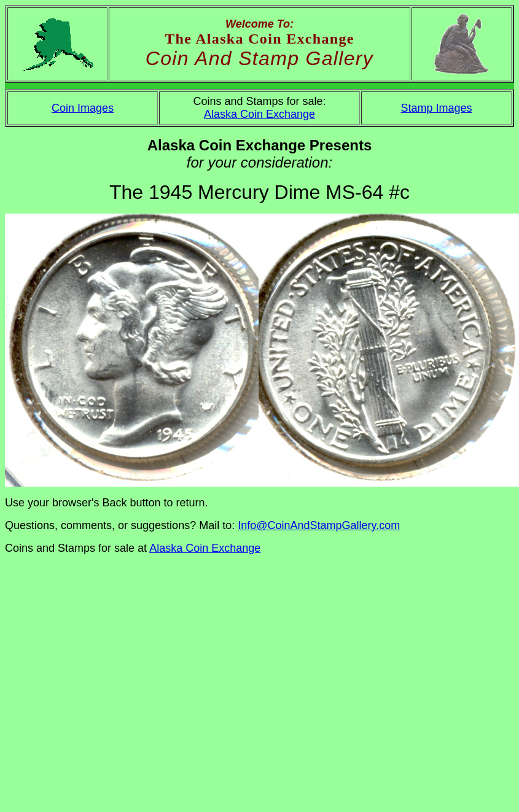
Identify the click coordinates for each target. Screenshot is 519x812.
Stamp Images (436, 108)
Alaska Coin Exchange (259, 114)
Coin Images (83, 108)
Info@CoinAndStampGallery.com (319, 525)
